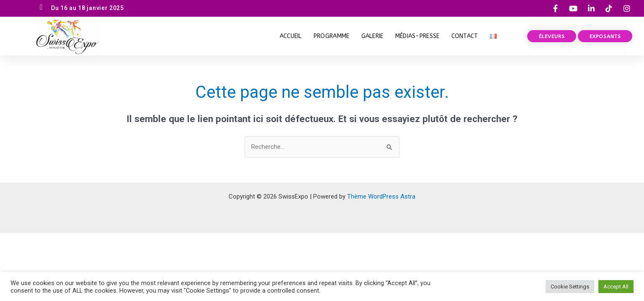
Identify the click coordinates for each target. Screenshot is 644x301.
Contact (465, 36)
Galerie (372, 36)
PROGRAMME (332, 36)
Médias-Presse (417, 36)
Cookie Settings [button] (570, 287)
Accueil (291, 36)
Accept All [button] (616, 287)
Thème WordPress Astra (381, 196)
